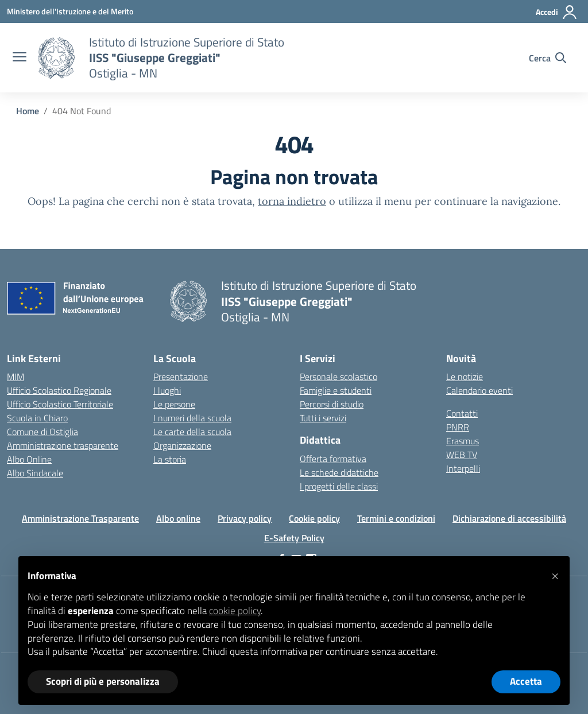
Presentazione (181, 377)
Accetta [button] (526, 681)
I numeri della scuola (192, 418)
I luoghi (167, 390)
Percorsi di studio (332, 404)
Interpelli (463, 468)
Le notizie (465, 377)
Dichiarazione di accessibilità (509, 518)
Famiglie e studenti (336, 390)
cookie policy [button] (235, 611)
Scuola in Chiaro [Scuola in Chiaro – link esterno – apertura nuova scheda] (37, 418)
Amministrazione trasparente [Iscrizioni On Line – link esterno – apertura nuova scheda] (63, 445)
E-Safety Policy (294, 538)
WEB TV (462, 455)
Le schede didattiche (339, 472)
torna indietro (292, 201)
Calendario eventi (479, 390)
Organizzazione (182, 445)
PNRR (458, 427)
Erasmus (463, 441)
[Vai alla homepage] (56, 58)
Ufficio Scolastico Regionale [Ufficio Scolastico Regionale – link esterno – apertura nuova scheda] (59, 390)
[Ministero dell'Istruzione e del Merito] (70, 11)
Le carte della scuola (192, 432)
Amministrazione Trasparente (80, 518)
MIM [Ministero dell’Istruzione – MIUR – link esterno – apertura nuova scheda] (16, 377)
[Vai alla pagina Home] (28, 111)
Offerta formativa (333, 459)
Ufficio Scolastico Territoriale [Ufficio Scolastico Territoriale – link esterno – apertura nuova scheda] (60, 404)
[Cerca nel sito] (548, 58)
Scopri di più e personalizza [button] (103, 681)
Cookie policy (314, 518)
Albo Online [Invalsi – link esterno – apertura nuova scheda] (29, 459)
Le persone (174, 404)
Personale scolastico (339, 377)
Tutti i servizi (323, 418)
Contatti (462, 413)
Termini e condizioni (396, 518)
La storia (170, 459)
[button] (555, 575)
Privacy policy (245, 518)
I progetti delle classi (339, 486)
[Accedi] (557, 12)
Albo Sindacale (35, 473)
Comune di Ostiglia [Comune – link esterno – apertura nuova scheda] (42, 432)
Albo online (178, 518)
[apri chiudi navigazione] (20, 58)
